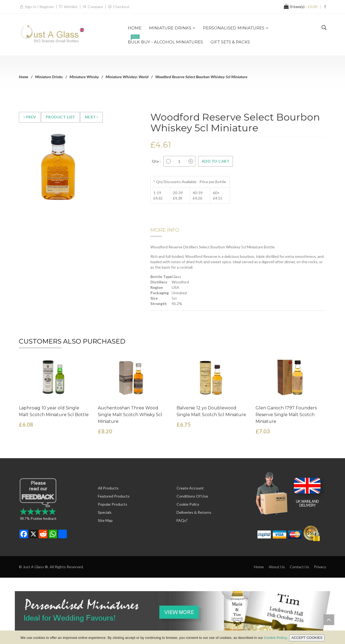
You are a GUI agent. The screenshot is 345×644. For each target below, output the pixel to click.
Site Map (105, 520)
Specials (105, 512)
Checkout (121, 7)
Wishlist (71, 7)
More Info (165, 230)
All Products (108, 488)
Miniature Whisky (84, 77)
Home (24, 77)
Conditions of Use (192, 496)
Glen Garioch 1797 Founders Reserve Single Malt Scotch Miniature (286, 415)
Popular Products (113, 504)
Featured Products (114, 496)
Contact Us (299, 567)
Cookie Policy (188, 504)
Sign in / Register (39, 7)
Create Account (190, 488)
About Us (277, 567)
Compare (95, 7)
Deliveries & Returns (194, 512)
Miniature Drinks (49, 77)
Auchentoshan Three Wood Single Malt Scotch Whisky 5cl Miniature (130, 415)
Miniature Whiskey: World (127, 77)
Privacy (320, 567)
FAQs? (182, 520)
